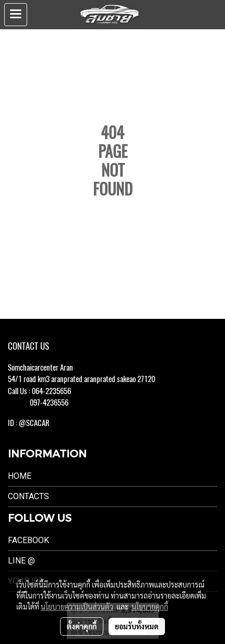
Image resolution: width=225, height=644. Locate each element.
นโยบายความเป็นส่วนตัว (77, 606)
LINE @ (21, 561)
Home (20, 476)
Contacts (28, 496)
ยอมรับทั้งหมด (137, 626)
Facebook (28, 540)
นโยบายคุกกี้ (150, 606)
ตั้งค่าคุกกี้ (82, 626)
